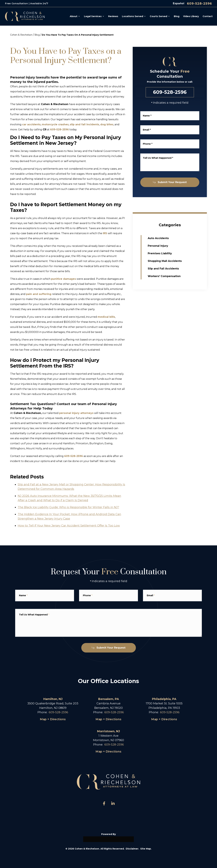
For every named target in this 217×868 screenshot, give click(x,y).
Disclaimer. (132, 849)
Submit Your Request (170, 182)
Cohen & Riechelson (21, 35)
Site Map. (146, 849)
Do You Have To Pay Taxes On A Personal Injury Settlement (78, 35)
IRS (105, 233)
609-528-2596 (199, 3)
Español (179, 3)
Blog (37, 35)
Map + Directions (53, 719)
